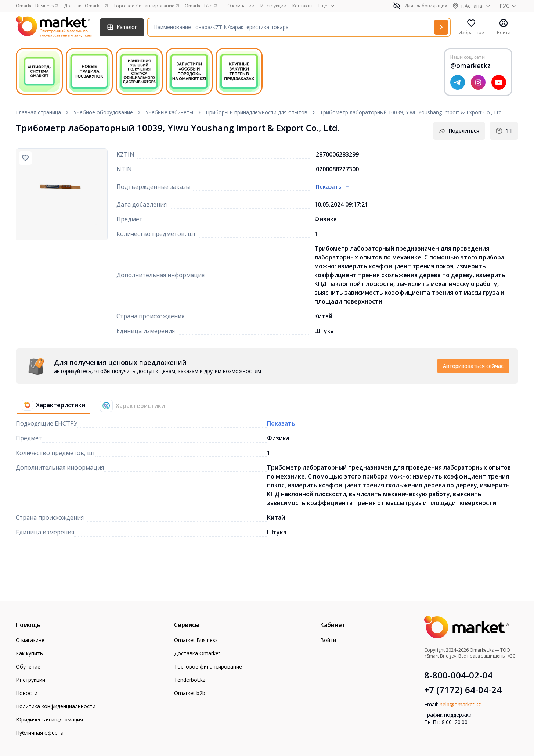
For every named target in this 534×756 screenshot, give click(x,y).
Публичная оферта (40, 733)
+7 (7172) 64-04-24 (463, 690)
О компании (241, 6)
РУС (509, 6)
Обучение (28, 667)
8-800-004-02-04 (458, 675)
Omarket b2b (190, 693)
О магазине (30, 640)
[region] (62, 194)
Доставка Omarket (197, 653)
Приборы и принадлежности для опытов (257, 112)
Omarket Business (196, 640)
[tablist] (93, 406)
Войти (328, 640)
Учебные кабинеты (169, 112)
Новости (27, 693)
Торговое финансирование (208, 667)
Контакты (302, 6)
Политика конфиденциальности (56, 706)
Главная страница (38, 112)
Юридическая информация (49, 719)
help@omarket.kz (460, 704)
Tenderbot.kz (190, 680)
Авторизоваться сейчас (473, 366)
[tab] (50, 406)
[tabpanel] (267, 366)
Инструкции (273, 6)
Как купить (29, 653)
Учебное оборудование (103, 112)
